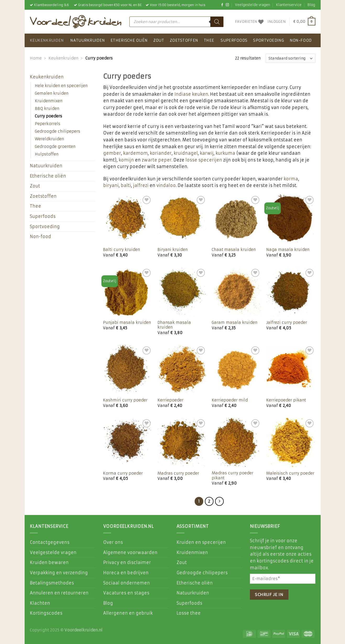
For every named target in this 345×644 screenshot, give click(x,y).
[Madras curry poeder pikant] (236, 443)
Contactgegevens (50, 542)
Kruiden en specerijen (201, 542)
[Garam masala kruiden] (236, 292)
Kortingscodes (46, 613)
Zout (159, 40)
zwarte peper (157, 160)
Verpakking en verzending (59, 573)
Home (36, 58)
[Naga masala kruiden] (291, 219)
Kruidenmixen (49, 101)
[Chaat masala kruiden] (236, 219)
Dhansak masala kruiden (174, 325)
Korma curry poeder (123, 473)
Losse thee (189, 613)
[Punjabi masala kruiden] (128, 292)
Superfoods (234, 40)
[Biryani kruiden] (182, 219)
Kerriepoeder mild (230, 400)
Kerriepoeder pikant (286, 400)
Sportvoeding (268, 40)
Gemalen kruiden (52, 93)
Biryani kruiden (172, 250)
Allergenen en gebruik (128, 613)
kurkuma (225, 153)
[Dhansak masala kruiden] (182, 292)
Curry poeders (48, 116)
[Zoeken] (217, 22)
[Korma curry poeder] (128, 443)
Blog (311, 5)
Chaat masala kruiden (234, 250)
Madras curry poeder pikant (232, 476)
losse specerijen (204, 160)
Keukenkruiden (47, 40)
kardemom (135, 153)
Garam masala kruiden (234, 323)
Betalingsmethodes (52, 583)
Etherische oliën (129, 40)
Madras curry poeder (178, 473)
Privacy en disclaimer (127, 562)
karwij (207, 153)
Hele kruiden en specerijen (61, 86)
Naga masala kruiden (288, 250)
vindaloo (166, 185)
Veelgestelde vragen (253, 5)
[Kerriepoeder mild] (236, 370)
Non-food (301, 40)
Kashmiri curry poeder (125, 400)
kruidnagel (186, 153)
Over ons (113, 542)
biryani (111, 185)
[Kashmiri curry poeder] (128, 370)
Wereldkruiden (49, 139)
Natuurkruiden (87, 40)
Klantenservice (289, 5)
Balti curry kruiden (121, 250)
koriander (161, 153)
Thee (209, 40)
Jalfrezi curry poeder (287, 323)
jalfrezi (141, 185)
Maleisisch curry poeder (290, 473)
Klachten (40, 603)
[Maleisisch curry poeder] (291, 443)
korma (291, 179)
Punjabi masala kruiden (127, 323)
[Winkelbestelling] (291, 58)
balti (126, 185)
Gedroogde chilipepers (57, 131)
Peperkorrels (48, 124)
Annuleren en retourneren (59, 593)
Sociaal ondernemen (127, 583)
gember (112, 153)
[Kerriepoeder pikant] (291, 370)
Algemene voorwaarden (130, 552)
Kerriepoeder (170, 400)
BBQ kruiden (47, 109)
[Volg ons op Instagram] (227, 5)
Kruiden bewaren (49, 562)
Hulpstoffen (47, 154)
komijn (126, 160)
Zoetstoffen (184, 40)
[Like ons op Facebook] (222, 5)
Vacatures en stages (126, 593)
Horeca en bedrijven (126, 573)
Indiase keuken (191, 94)
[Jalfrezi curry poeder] (291, 292)
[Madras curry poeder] (182, 443)
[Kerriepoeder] (182, 370)
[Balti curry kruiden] (128, 219)
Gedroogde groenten (55, 147)
